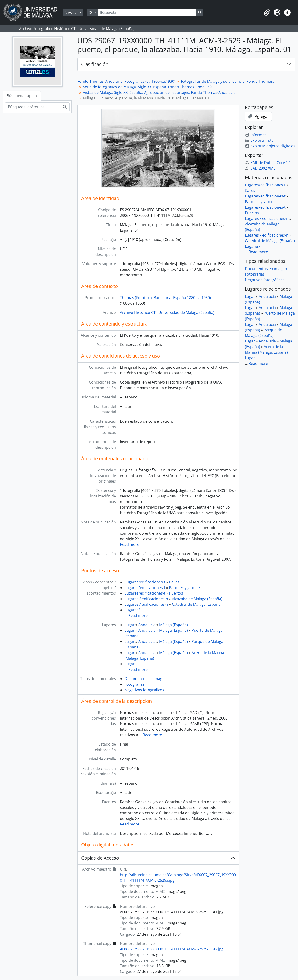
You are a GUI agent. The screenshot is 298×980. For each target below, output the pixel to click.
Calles (174, 582)
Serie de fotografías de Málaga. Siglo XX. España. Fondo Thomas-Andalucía (148, 87)
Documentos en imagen (146, 679)
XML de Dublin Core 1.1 (268, 163)
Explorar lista (259, 140)
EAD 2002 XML (260, 168)
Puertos (176, 593)
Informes (256, 135)
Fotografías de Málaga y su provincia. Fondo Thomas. (227, 81)
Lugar (130, 625)
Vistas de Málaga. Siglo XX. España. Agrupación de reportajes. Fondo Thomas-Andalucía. (160, 92)
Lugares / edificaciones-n (146, 599)
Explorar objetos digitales (270, 146)
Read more (130, 544)
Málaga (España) (174, 625)
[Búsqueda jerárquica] (32, 107)
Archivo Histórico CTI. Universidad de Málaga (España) (167, 312)
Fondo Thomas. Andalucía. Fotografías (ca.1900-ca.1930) (126, 81)
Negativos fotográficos (144, 690)
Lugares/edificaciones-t (145, 582)
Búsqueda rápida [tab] (22, 96)
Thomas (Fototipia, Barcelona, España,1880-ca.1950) (165, 298)
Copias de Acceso (100, 858)
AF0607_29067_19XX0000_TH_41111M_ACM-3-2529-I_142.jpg (172, 949)
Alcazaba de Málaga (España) (197, 599)
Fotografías (134, 684)
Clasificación (95, 64)
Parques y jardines (185, 588)
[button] (267, 13)
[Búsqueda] (147, 12)
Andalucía (147, 625)
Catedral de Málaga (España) (197, 604)
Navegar (72, 12)
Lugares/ (132, 610)
